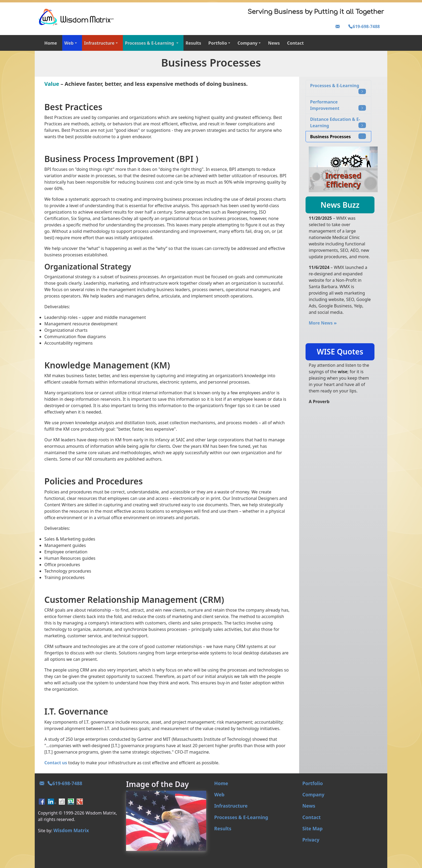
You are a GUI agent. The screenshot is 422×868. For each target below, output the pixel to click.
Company (313, 794)
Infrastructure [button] (99, 43)
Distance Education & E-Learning (338, 122)
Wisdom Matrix (71, 830)
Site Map (312, 828)
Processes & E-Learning (338, 88)
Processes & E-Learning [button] (150, 43)
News (274, 43)
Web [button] (69, 43)
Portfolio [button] (218, 43)
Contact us (56, 763)
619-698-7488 (364, 26)
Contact (295, 43)
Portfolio (313, 783)
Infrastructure (231, 806)
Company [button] (247, 43)
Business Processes (338, 136)
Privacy (311, 840)
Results (193, 43)
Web (219, 794)
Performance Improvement (338, 105)
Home (51, 43)
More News (323, 323)
